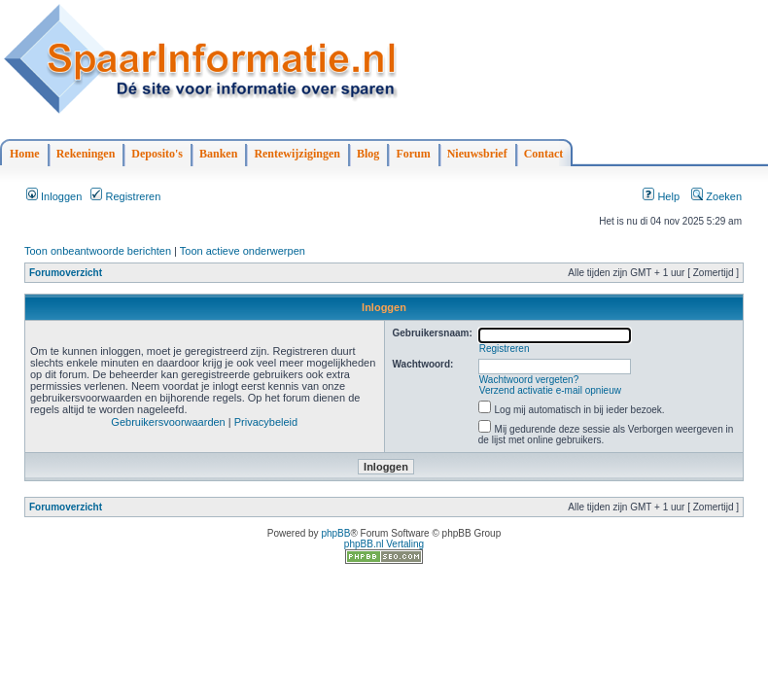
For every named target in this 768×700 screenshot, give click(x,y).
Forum (413, 154)
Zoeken (716, 196)
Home (25, 154)
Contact (544, 154)
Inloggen (54, 196)
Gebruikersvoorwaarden (168, 422)
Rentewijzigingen (297, 154)
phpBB (335, 533)
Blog (368, 154)
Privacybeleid (266, 422)
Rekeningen (86, 154)
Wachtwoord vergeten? (529, 380)
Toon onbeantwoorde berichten (98, 251)
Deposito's (157, 154)
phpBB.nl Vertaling (384, 544)
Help (661, 196)
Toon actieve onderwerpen (243, 251)
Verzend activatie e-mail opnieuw (550, 390)
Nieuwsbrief (477, 154)
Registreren (125, 196)
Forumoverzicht (66, 273)
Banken (218, 154)
